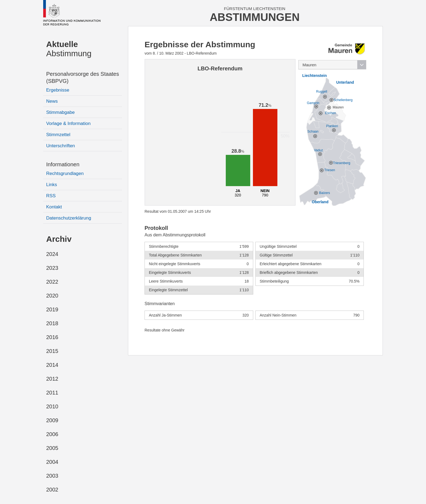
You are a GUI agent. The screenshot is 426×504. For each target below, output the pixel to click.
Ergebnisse (58, 90)
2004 (52, 462)
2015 (52, 351)
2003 (52, 476)
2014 (52, 365)
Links (52, 185)
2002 (52, 490)
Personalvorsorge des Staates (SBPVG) (83, 77)
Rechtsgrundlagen (65, 173)
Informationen (63, 164)
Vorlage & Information (68, 123)
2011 (52, 393)
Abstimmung (69, 49)
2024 (52, 254)
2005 (52, 448)
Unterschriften (61, 146)
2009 (52, 420)
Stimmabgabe (60, 112)
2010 (52, 406)
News (52, 101)
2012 (52, 379)
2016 (52, 337)
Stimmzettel (58, 135)
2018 (52, 323)
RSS (51, 196)
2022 (52, 282)
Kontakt (54, 207)
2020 (52, 296)
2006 (52, 434)
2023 (52, 268)
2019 (52, 309)
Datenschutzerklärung (69, 218)
